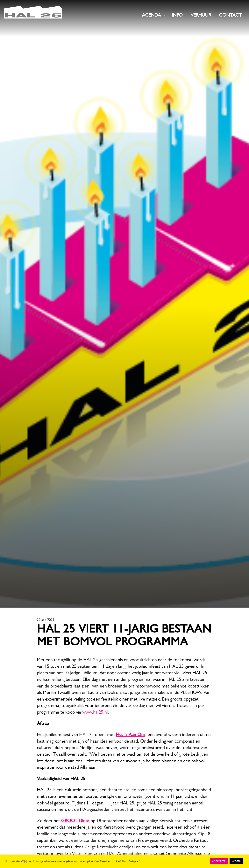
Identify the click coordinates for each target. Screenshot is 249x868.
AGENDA (151, 15)
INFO (177, 15)
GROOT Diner (75, 821)
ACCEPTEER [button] (219, 861)
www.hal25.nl (95, 712)
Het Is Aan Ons (131, 734)
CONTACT (230, 15)
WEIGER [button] (236, 861)
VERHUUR (201, 15)
